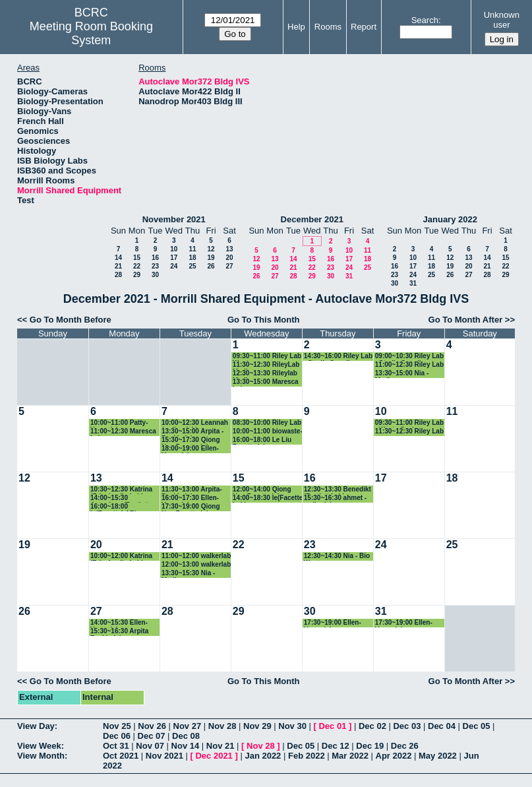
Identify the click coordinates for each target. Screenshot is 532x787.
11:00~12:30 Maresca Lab (123, 432)
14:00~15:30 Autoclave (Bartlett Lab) (120, 498)
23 (155, 266)
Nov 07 (150, 746)
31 (349, 276)
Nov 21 (221, 746)
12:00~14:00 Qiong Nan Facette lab (262, 490)
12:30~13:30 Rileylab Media (265, 374)
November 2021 (174, 219)
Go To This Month (264, 320)
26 (211, 266)
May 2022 (438, 756)
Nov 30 (292, 726)
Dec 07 (152, 736)
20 (229, 258)
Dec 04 (442, 726)
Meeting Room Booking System (91, 33)
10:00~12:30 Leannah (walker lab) (195, 423)
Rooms (328, 27)
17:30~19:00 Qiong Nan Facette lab (191, 507)
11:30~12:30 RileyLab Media (266, 365)
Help (296, 27)
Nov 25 (117, 726)
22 (137, 266)
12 (211, 249)
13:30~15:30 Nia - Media (188, 574)
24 (174, 266)
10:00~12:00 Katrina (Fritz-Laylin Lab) (121, 556)
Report (364, 27)
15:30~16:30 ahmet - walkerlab (335, 498)
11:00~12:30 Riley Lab (409, 364)
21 (118, 266)
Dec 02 (372, 726)
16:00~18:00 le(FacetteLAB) (114, 507)
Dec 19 (370, 746)
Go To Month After (466, 320)
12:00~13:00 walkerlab (196, 564)
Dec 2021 (214, 756)
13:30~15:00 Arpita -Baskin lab (192, 432)
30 (155, 275)
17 (174, 258)
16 (155, 258)
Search (425, 20)
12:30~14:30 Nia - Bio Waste (337, 556)
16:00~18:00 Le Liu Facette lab (262, 440)
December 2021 (312, 219)
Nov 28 (222, 726)
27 (229, 266)
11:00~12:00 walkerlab (196, 556)
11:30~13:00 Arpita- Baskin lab (192, 490)
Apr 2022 (394, 756)
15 (137, 258)
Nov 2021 (164, 756)
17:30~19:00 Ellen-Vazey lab (333, 623)
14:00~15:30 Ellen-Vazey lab (119, 623)
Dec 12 (336, 746)
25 (192, 266)
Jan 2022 (263, 756)
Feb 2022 (307, 756)
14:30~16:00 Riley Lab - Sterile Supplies (338, 357)
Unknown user (502, 20)
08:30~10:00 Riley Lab (267, 423)
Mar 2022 (350, 756)
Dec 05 (477, 726)
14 (118, 258)
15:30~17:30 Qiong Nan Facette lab (191, 440)
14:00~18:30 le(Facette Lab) (268, 498)
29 (137, 275)
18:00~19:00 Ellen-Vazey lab (190, 449)
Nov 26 (152, 726)
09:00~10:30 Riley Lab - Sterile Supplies (409, 357)
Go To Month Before (71, 320)
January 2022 (450, 219)
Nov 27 (188, 726)
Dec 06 (117, 736)
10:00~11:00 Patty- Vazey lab (119, 423)
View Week (39, 746)
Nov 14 (186, 746)
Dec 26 (405, 746)
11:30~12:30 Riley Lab (409, 431)
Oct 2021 (121, 756)
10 (174, 249)
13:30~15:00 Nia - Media (402, 374)
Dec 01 (332, 726)
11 (192, 249)
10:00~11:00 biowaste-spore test (268, 432)
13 (229, 249)
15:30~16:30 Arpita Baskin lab (119, 632)
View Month (41, 756)
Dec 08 (186, 736)
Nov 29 (257, 726)
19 (211, 258)
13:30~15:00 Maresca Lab (266, 382)
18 (192, 258)
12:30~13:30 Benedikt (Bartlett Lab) (338, 490)
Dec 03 (407, 726)
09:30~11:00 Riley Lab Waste (267, 357)
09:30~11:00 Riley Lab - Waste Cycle (409, 423)
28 (118, 275)
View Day (36, 726)
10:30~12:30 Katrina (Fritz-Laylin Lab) (121, 490)
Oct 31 (116, 746)
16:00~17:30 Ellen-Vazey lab (190, 498)
